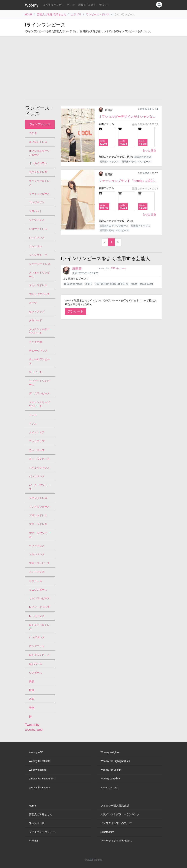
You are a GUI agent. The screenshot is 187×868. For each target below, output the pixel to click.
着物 (32, 708)
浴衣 (32, 699)
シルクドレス (37, 238)
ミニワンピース (38, 590)
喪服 (32, 681)
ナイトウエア (37, 432)
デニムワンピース (39, 393)
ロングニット (37, 646)
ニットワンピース (39, 459)
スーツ (33, 303)
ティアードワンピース (39, 383)
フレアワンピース (39, 507)
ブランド (104, 5)
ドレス (33, 415)
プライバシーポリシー (42, 832)
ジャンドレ (35, 246)
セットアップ (37, 312)
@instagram (107, 832)
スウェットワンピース (39, 274)
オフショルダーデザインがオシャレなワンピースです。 (128, 117)
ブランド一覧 (37, 823)
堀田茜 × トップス (109, 162)
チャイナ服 (35, 342)
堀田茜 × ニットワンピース (114, 226)
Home (32, 806)
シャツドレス (37, 220)
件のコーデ (119, 268)
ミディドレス (37, 572)
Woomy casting (38, 770)
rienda (134, 284)
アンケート (76, 311)
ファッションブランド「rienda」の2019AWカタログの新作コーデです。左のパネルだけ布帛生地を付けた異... (128, 181)
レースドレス (37, 616)
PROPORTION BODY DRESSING (111, 284)
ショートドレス (38, 229)
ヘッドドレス (37, 546)
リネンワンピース (39, 598)
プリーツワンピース (39, 535)
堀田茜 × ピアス (143, 157)
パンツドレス (37, 476)
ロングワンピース (39, 655)
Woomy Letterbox (110, 779)
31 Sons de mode (73, 284)
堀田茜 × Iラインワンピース (136, 162)
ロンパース (35, 664)
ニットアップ (37, 441)
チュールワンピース (39, 361)
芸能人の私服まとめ (41, 814)
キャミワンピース (39, 194)
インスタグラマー (53, 5)
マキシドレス (37, 554)
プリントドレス (38, 515)
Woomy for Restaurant (42, 779)
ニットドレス (37, 450)
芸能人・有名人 (87, 5)
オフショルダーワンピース (39, 153)
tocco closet (146, 284)
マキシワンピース (39, 563)
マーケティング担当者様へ (116, 841)
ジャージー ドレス (40, 264)
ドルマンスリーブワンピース (39, 404)
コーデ (71, 5)
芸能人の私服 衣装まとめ (51, 14)
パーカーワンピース (39, 487)
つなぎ (33, 133)
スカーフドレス (38, 285)
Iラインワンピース (40, 124)
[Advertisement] (94, 68)
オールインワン (38, 163)
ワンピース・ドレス (98, 14)
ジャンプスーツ (38, 255)
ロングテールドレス (39, 627)
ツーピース (35, 372)
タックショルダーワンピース (39, 331)
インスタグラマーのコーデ (116, 823)
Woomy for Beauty (39, 787)
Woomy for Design (111, 770)
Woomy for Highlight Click (115, 761)
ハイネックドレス (39, 468)
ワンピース (35, 673)
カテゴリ (76, 14)
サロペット (35, 211)
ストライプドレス (39, 294)
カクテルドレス (38, 172)
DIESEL (88, 284)
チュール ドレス (38, 351)
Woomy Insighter (110, 752)
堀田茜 (109, 110)
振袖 (32, 690)
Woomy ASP (36, 752)
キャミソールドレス (39, 183)
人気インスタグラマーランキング (120, 814)
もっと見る (149, 150)
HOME (29, 14)
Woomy (32, 5)
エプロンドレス (38, 142)
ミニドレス (35, 581)
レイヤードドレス (39, 607)
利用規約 (34, 841)
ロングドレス (37, 637)
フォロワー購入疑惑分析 (115, 806)
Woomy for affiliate (40, 761)
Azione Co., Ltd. (109, 787)
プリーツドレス (38, 524)
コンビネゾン (37, 202)
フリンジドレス (38, 498)
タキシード (35, 320)
